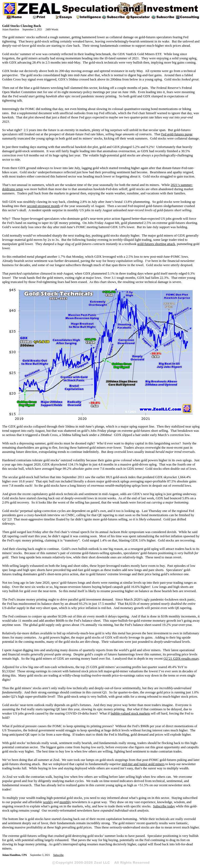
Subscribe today (164, 806)
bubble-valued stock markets (130, 713)
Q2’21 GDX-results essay (181, 658)
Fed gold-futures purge (177, 134)
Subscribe (58, 855)
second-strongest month (43, 206)
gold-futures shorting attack (156, 244)
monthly (65, 802)
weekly (48, 802)
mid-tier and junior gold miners (143, 764)
